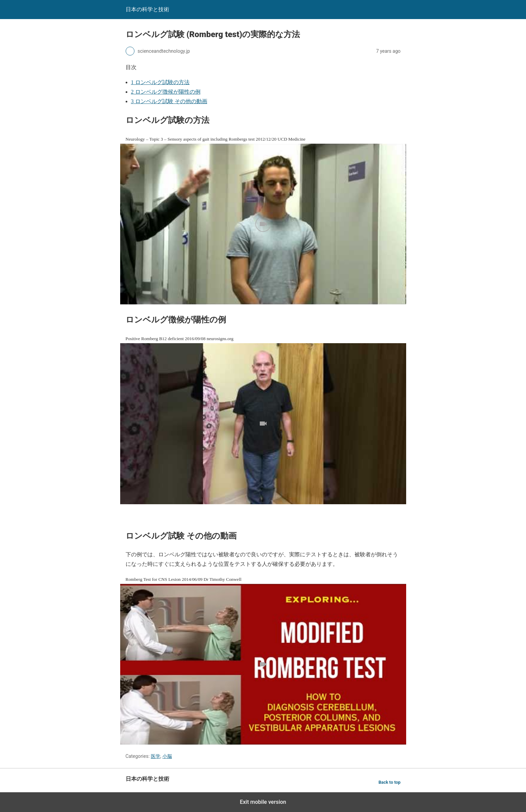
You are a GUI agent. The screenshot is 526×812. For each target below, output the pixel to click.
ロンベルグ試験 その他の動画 (169, 101)
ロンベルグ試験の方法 (160, 82)
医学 (156, 756)
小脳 (167, 756)
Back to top (390, 782)
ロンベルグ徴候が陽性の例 (166, 92)
